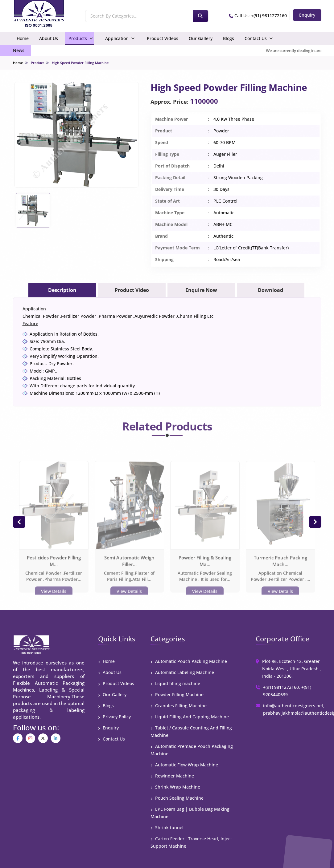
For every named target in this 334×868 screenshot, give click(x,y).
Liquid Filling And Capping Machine (190, 717)
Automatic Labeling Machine (182, 672)
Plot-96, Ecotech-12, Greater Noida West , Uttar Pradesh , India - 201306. (292, 669)
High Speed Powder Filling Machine (80, 63)
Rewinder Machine (172, 776)
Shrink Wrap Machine (175, 787)
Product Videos (163, 38)
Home (23, 38)
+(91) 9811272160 (269, 16)
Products (78, 38)
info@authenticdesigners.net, (294, 706)
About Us (49, 38)
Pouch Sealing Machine (177, 798)
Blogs (229, 38)
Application (117, 38)
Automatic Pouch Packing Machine (189, 661)
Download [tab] (270, 290)
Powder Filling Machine (177, 694)
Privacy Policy (114, 717)
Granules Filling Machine (179, 706)
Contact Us (256, 38)
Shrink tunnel (167, 828)
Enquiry (108, 728)
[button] (19, 522)
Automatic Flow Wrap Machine (184, 765)
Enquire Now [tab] (201, 290)
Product (37, 63)
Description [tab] (62, 290)
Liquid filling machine (175, 683)
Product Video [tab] (132, 290)
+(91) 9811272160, (282, 687)
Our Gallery (201, 38)
